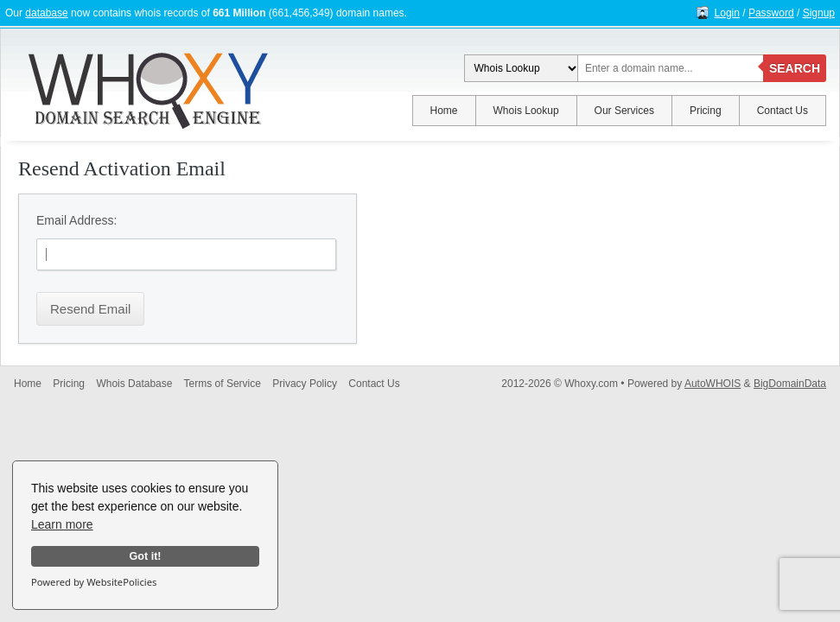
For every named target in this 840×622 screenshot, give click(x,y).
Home (444, 111)
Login (727, 13)
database (46, 13)
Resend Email (90, 309)
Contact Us (783, 111)
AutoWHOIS (713, 384)
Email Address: (76, 220)
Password (771, 13)
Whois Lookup (526, 111)
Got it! (145, 556)
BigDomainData (790, 384)
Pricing (706, 111)
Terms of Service (223, 384)
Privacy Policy (305, 384)
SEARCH (795, 68)
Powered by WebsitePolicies (94, 582)
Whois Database (134, 384)
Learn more (62, 524)
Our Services (624, 111)
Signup (819, 13)
